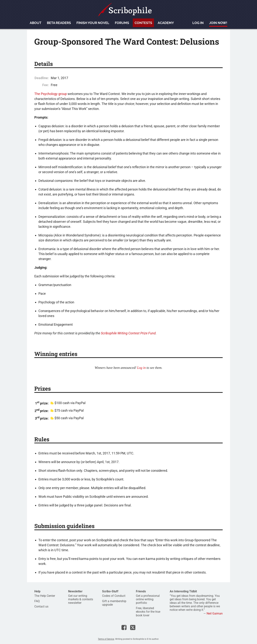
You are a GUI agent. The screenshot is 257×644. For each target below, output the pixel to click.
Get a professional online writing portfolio (148, 599)
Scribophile (125, 10)
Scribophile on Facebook (124, 627)
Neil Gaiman (215, 613)
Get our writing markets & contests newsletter (81, 599)
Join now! (218, 23)
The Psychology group (51, 94)
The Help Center (45, 596)
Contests (143, 23)
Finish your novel (93, 23)
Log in (198, 23)
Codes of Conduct (114, 596)
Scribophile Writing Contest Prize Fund (128, 333)
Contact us (41, 606)
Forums (122, 23)
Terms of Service (106, 639)
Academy (166, 23)
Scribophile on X (133, 627)
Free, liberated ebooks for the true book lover (148, 612)
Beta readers (59, 23)
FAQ (37, 601)
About (36, 23)
